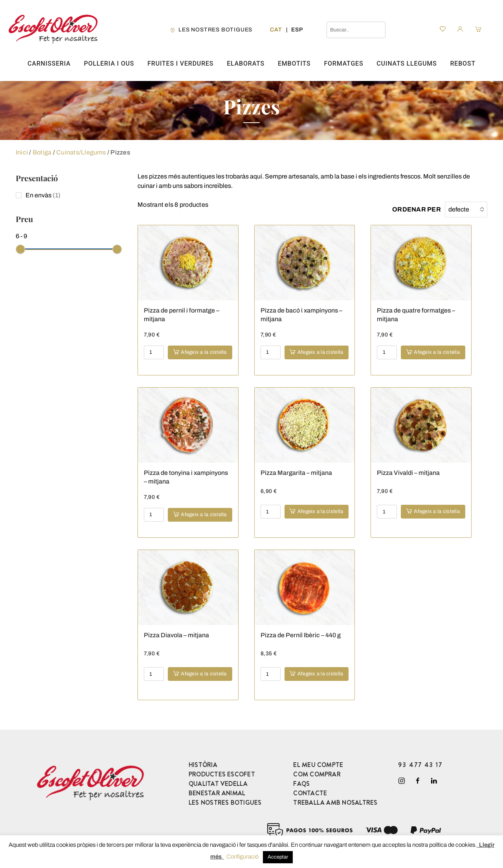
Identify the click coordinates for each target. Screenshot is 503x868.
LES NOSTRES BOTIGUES (225, 803)
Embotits (294, 63)
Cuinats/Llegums (81, 152)
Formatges (343, 63)
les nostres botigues (215, 30)
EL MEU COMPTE (318, 765)
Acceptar (278, 857)
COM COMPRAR (317, 774)
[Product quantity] (154, 352)
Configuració (242, 857)
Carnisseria (49, 63)
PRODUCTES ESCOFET (222, 774)
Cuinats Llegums (407, 63)
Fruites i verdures (180, 63)
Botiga (42, 152)
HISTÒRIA (203, 765)
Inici (22, 152)
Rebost (463, 63)
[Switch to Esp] (297, 30)
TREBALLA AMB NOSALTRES (335, 803)
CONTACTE (310, 793)
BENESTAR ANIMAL (217, 793)
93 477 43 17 (420, 765)
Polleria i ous (109, 63)
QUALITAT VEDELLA (218, 784)
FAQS (301, 784)
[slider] (20, 249)
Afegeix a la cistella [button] (204, 352)
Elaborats (246, 63)
